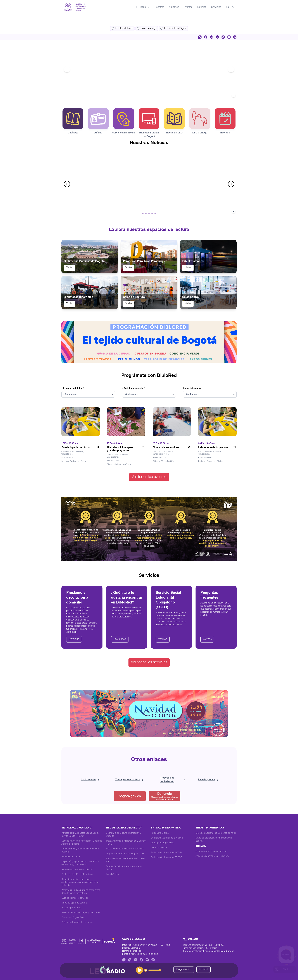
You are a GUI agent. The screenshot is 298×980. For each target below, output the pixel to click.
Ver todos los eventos (149, 477)
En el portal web (122, 28)
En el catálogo (147, 28)
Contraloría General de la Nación (167, 838)
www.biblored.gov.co (134, 939)
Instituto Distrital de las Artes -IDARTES (125, 849)
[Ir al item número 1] (142, 95)
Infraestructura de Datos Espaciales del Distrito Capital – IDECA (81, 835)
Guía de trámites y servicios (75, 898)
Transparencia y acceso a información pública (80, 850)
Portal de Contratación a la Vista (166, 853)
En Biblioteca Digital (173, 28)
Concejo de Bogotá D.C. (163, 843)
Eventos (188, 7)
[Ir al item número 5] (156, 95)
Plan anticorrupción (71, 857)
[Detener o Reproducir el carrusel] (234, 95)
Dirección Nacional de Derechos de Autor (216, 833)
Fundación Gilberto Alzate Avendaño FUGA (124, 868)
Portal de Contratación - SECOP (166, 857)
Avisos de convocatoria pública (77, 870)
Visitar (69, 268)
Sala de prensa (208, 780)
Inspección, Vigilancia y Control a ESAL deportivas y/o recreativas (81, 863)
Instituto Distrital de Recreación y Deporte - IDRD (126, 843)
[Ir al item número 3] (149, 95)
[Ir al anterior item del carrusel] (67, 69)
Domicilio (74, 639)
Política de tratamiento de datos (77, 922)
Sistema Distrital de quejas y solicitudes (81, 913)
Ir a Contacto (90, 780)
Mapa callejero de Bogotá (74, 903)
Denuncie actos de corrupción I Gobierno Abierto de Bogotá (82, 843)
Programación (184, 970)
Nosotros (159, 7)
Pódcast (204, 970)
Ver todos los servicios (149, 663)
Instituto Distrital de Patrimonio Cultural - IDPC (126, 860)
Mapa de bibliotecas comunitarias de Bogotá (214, 840)
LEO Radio (142, 7)
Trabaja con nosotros (129, 780)
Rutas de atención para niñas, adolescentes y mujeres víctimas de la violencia (80, 882)
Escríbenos (120, 639)
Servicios (216, 7)
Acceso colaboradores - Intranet (211, 851)
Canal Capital (113, 874)
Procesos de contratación (172, 780)
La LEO (230, 7)
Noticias (202, 7)
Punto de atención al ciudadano (77, 874)
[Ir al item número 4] (153, 95)
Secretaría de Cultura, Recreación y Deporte (124, 835)
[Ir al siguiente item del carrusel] (231, 69)
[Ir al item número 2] (145, 95)
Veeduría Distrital (159, 848)
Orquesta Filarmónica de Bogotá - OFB (125, 854)
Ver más (163, 639)
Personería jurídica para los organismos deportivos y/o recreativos (81, 892)
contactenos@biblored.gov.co (219, 951)
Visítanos (174, 7)
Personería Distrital (160, 833)
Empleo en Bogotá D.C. (73, 918)
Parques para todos (71, 908)
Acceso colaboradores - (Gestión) (212, 856)
